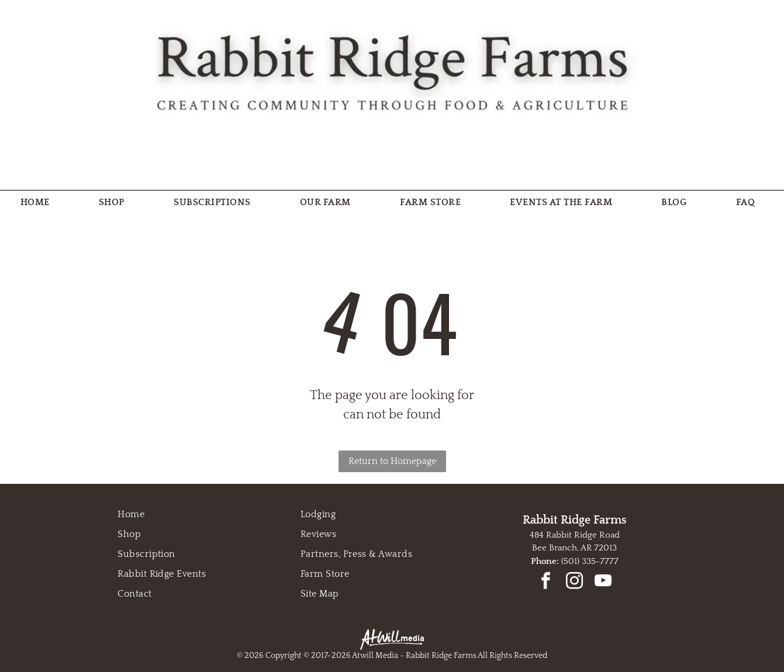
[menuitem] (39, 202)
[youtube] (603, 582)
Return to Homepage (392, 461)
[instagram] (575, 582)
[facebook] (546, 582)
